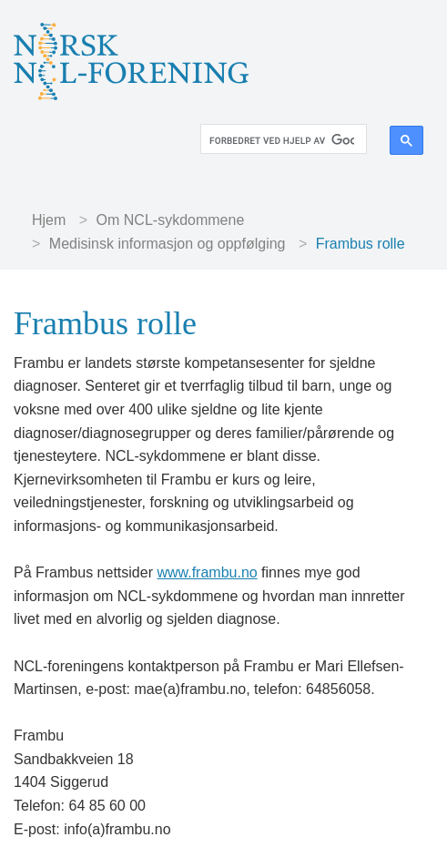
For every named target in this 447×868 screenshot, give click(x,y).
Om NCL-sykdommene (171, 220)
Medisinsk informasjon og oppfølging (168, 244)
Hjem (49, 220)
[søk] (282, 141)
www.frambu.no (207, 572)
